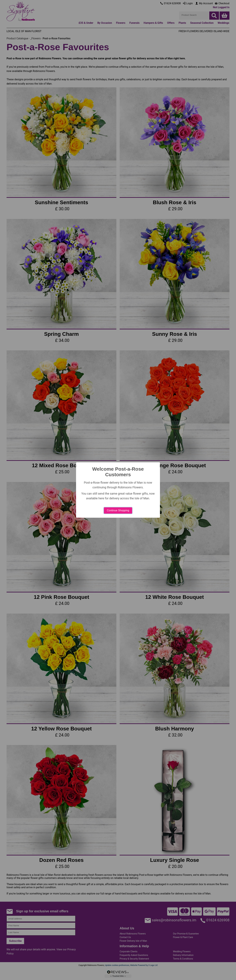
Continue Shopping (118, 510)
